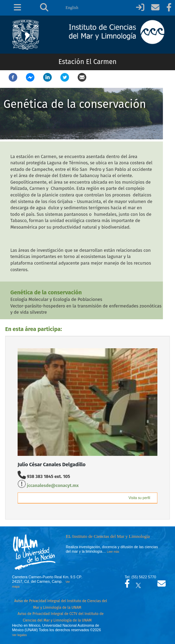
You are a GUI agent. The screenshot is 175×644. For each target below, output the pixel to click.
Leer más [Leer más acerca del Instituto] (113, 552)
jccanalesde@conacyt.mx (53, 485)
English (72, 8)
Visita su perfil (139, 498)
